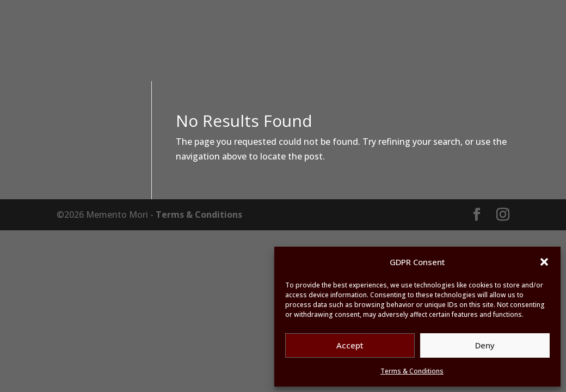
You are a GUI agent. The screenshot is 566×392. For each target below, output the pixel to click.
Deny (485, 345)
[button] (544, 262)
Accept (350, 345)
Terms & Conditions (412, 371)
